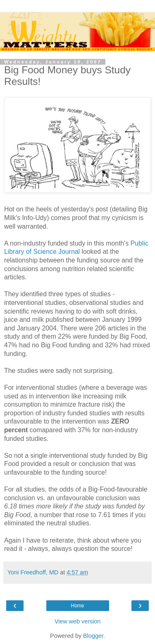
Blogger (93, 636)
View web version (78, 621)
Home (77, 606)
